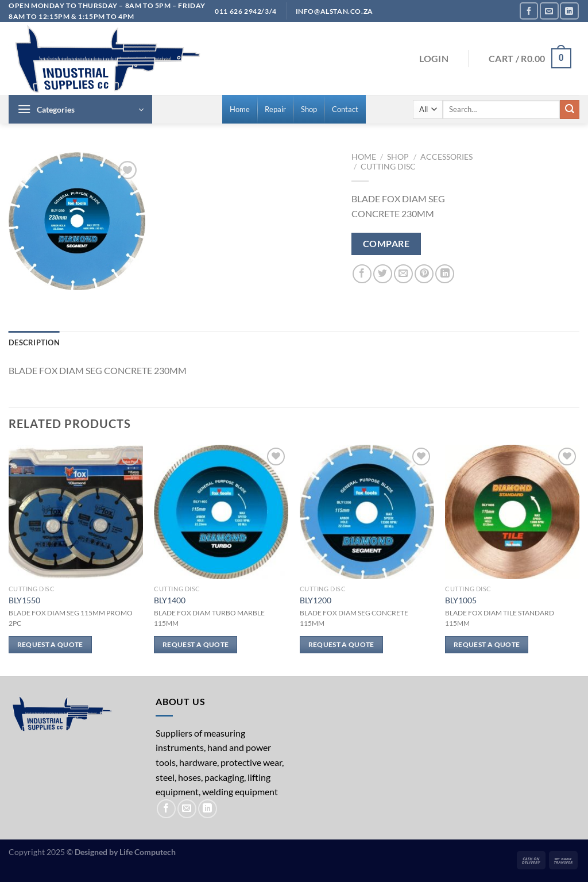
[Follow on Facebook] (529, 11)
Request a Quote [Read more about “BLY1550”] (50, 644)
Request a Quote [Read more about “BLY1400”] (196, 644)
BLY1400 (170, 600)
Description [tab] (34, 342)
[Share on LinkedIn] (445, 274)
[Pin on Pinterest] (424, 274)
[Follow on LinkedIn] (569, 11)
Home (364, 157)
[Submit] (570, 110)
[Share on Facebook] (362, 274)
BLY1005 (461, 600)
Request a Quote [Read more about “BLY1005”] (487, 644)
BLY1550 (24, 600)
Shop (398, 157)
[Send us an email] (549, 11)
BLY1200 (316, 600)
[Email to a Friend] (403, 274)
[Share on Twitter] (383, 274)
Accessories (446, 157)
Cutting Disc (388, 167)
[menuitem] (240, 109)
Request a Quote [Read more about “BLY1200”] (341, 644)
